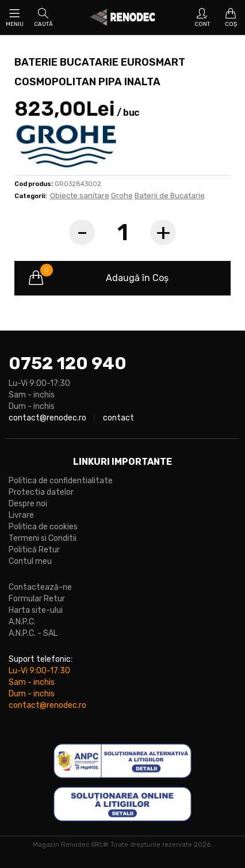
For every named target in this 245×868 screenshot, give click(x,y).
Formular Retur (37, 599)
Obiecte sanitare (80, 196)
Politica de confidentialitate (61, 481)
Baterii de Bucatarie (170, 196)
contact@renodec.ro (47, 418)
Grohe (122, 196)
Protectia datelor (41, 492)
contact (118, 418)
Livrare (21, 515)
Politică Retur (34, 550)
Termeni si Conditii (43, 538)
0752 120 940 (68, 363)
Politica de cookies (43, 527)
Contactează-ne (40, 587)
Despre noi (28, 504)
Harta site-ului (36, 610)
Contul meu (30, 561)
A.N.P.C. (22, 622)
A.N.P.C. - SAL (33, 633)
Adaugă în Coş (99, 278)
